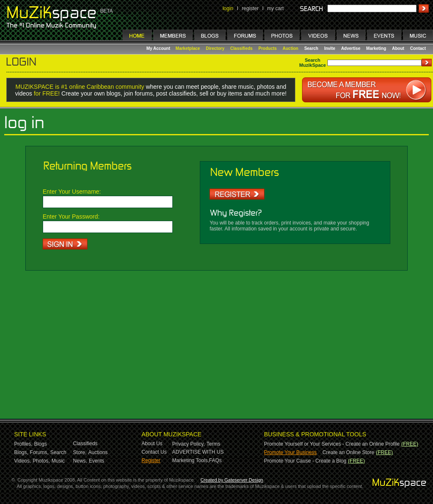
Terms (214, 444)
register (250, 8)
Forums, (39, 452)
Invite (330, 48)
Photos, (41, 461)
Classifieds (241, 48)
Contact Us (154, 452)
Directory (215, 48)
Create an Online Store (348, 452)
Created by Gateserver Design (232, 480)
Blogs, (21, 452)
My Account (159, 48)
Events (97, 461)
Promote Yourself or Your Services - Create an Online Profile (332, 444)
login (228, 8)
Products (268, 48)
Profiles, (23, 444)
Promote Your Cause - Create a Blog (305, 461)
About (398, 48)
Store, (80, 452)
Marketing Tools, (191, 460)
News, (80, 461)
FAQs (215, 460)
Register (151, 460)
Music (58, 461)
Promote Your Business (290, 452)
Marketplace (188, 48)
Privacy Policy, (189, 444)
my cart (275, 8)
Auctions (98, 452)
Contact (418, 48)
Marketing (376, 48)
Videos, (23, 461)
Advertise (351, 48)
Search (311, 48)
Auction (290, 48)
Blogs (41, 444)
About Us (152, 444)
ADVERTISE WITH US (198, 452)
